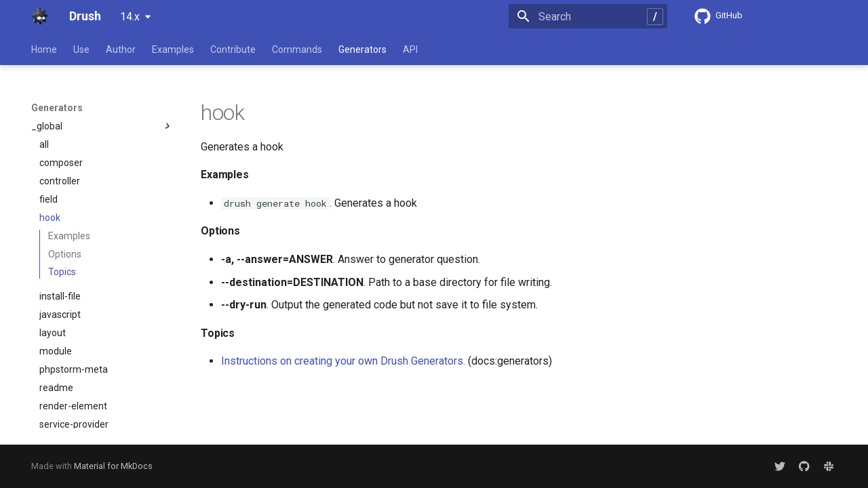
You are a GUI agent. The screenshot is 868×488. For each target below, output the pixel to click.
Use (81, 49)
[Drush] (39, 16)
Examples (173, 49)
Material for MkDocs (113, 466)
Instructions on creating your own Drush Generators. (343, 361)
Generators (362, 49)
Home (44, 49)
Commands (297, 49)
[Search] (588, 16)
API (410, 49)
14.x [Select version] (130, 17)
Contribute (233, 49)
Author (121, 49)
